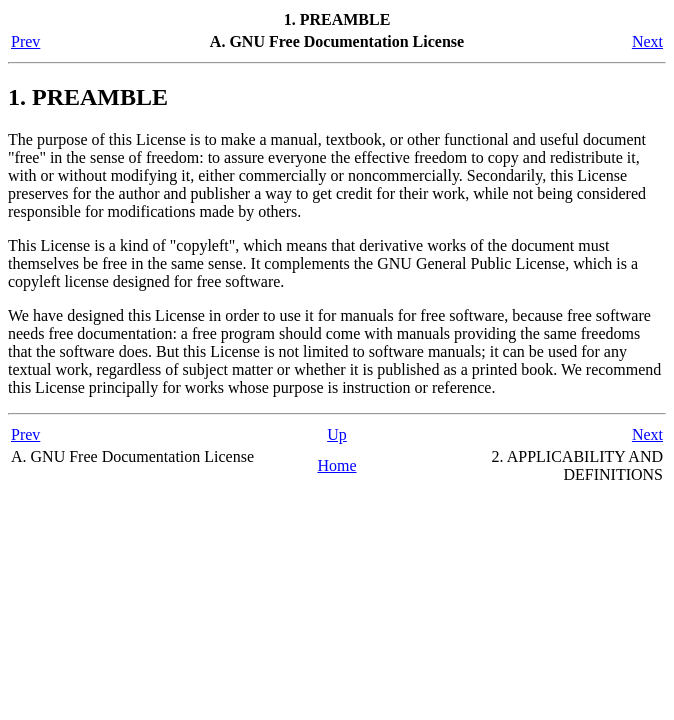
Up (337, 434)
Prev (25, 41)
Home (336, 465)
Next (647, 41)
